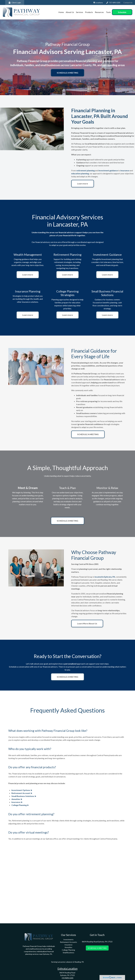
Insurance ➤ (17, 802)
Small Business (68, 953)
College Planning (68, 950)
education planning (80, 173)
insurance (125, 170)
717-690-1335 (113, 3)
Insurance (68, 945)
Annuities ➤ (17, 799)
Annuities (68, 947)
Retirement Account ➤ (22, 793)
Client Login (15, 3)
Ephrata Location (67, 968)
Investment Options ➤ (22, 790)
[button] (61, 12)
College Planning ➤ (20, 805)
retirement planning (85, 170)
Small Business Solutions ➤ (24, 796)
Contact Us (128, 3)
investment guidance (108, 170)
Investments (68, 939)
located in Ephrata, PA (105, 577)
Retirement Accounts (68, 942)
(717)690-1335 (68, 978)
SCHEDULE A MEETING (97, 948)
